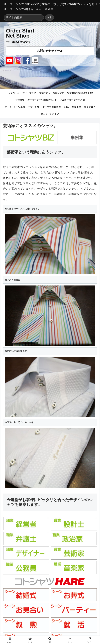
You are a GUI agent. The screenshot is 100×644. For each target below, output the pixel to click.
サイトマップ (29, 93)
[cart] (35, 60)
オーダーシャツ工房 (15, 107)
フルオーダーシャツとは (72, 100)
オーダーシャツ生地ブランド (42, 100)
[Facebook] (26, 60)
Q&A (66, 107)
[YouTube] (9, 60)
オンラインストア (50, 114)
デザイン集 (34, 107)
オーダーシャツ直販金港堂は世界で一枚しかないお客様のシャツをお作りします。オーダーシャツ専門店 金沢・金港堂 (50, 7)
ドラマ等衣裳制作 (52, 107)
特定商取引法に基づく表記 (81, 93)
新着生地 (76, 107)
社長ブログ (90, 107)
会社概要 (20, 100)
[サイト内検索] (24, 18)
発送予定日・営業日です (51, 93)
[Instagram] (18, 60)
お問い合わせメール (50, 51)
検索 (50, 17)
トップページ (13, 93)
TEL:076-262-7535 (18, 42)
